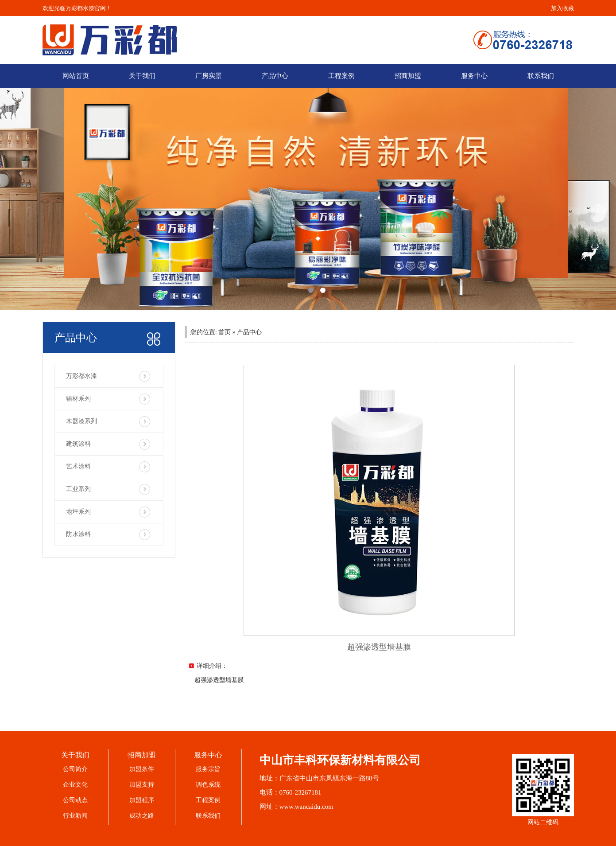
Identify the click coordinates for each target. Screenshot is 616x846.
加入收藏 (562, 8)
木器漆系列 (81, 421)
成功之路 (142, 816)
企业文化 (75, 785)
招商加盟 (408, 76)
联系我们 (541, 76)
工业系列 (78, 489)
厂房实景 (209, 76)
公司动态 (75, 800)
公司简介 (75, 769)
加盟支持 (142, 785)
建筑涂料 (78, 444)
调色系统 (208, 785)
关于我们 (142, 76)
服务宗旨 (208, 769)
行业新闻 (75, 816)
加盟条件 (142, 769)
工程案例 (341, 76)
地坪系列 (78, 512)
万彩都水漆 (81, 376)
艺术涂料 (78, 466)
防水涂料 (78, 534)
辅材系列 (78, 399)
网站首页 (76, 76)
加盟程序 (142, 800)
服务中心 (474, 76)
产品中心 (275, 76)
